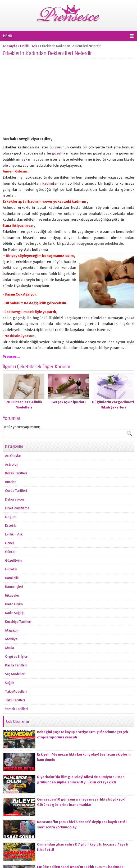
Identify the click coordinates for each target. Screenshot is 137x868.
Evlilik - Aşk (29, 46)
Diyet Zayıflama (17, 508)
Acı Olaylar (13, 456)
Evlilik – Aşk (14, 534)
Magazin (12, 630)
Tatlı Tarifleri (15, 700)
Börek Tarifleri (16, 473)
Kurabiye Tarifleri (18, 622)
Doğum (11, 517)
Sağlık (10, 683)
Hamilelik (12, 578)
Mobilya (11, 639)
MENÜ (8, 36)
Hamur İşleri (14, 587)
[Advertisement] (68, 99)
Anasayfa (10, 46)
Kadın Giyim (14, 604)
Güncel (10, 552)
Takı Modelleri (16, 691)
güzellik (59, 153)
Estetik (11, 526)
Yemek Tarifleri (16, 709)
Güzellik (11, 569)
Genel (9, 543)
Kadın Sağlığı (15, 613)
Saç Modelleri (15, 674)
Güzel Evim (13, 560)
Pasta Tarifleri (16, 665)
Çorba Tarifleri (16, 491)
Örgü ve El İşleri (17, 656)
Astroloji (12, 464)
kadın (47, 183)
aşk (24, 159)
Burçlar (10, 482)
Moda (10, 648)
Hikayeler (12, 595)
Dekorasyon (14, 499)
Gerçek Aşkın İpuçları (68, 402)
